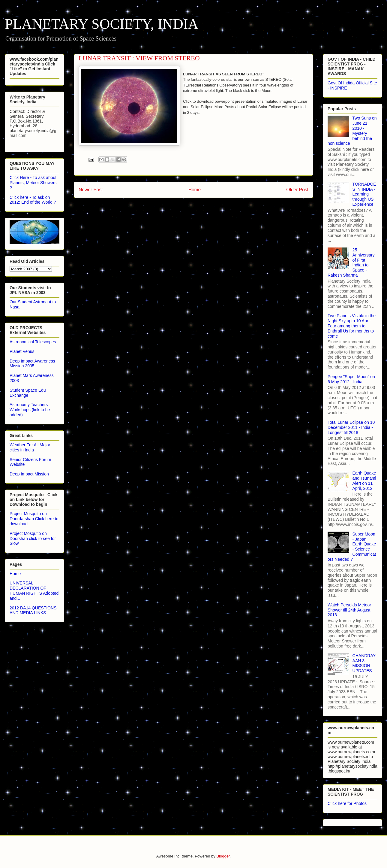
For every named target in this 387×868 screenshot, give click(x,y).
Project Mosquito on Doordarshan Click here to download (34, 519)
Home (195, 190)
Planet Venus (22, 351)
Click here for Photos (347, 803)
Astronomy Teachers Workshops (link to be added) (30, 410)
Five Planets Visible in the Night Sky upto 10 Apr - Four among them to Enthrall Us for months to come (352, 326)
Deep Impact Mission (29, 474)
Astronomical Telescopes (33, 342)
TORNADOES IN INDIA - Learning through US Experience (364, 194)
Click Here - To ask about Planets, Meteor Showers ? (33, 183)
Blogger (223, 856)
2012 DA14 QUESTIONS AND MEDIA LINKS (33, 610)
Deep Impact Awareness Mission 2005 (32, 364)
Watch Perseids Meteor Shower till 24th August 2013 (349, 610)
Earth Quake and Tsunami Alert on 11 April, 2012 (364, 481)
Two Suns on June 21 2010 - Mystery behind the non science (352, 131)
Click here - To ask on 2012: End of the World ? (33, 200)
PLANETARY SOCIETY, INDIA (102, 24)
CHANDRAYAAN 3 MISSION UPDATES (364, 663)
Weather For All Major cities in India (30, 447)
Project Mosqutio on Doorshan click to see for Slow (33, 539)
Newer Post (91, 190)
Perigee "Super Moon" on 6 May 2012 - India (351, 379)
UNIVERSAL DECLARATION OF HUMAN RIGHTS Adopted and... (34, 590)
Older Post (297, 190)
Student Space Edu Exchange (28, 393)
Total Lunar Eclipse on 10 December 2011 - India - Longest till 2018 (351, 427)
